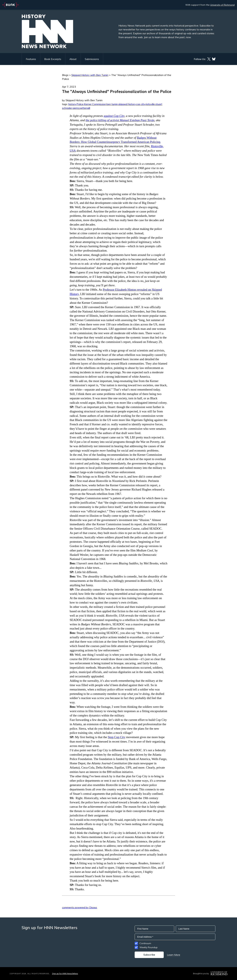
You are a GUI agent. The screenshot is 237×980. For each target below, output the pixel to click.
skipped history (127, 104)
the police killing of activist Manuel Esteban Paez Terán (120, 120)
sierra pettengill (81, 108)
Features (31, 59)
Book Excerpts (53, 59)
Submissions (92, 59)
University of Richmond (222, 5)
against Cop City (114, 116)
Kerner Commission (95, 104)
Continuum (145, 943)
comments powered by (80, 907)
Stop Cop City (116, 737)
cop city (141, 104)
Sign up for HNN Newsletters (65, 973)
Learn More (174, 955)
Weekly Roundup (149, 947)
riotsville (150, 104)
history (72, 104)
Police (80, 104)
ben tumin (112, 104)
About (73, 59)
